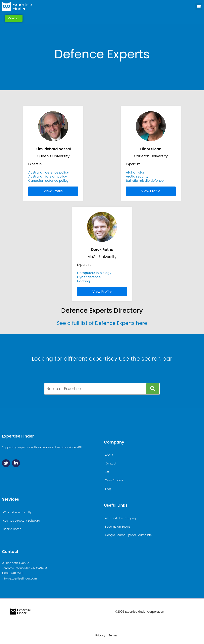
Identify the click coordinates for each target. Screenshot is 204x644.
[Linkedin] (16, 463)
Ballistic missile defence (145, 181)
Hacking (84, 281)
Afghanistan (136, 172)
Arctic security (137, 176)
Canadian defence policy (48, 181)
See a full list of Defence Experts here (102, 323)
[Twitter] (6, 463)
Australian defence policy (49, 172)
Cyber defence (89, 277)
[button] (199, 6)
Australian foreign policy (48, 176)
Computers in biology (94, 273)
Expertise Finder (18, 436)
